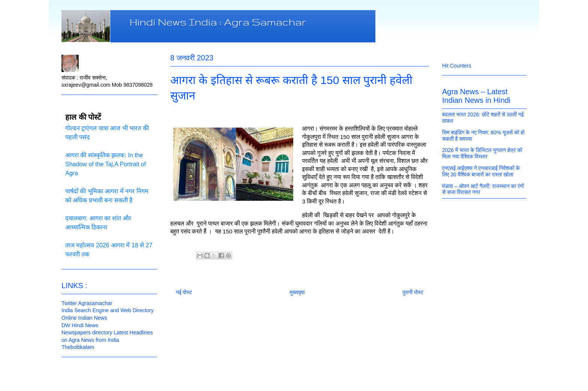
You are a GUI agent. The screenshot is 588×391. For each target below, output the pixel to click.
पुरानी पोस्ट (413, 292)
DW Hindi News (80, 325)
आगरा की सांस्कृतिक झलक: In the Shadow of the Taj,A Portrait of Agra (106, 164)
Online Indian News (84, 318)
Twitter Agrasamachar (87, 303)
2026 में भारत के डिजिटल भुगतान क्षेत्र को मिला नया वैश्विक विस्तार (482, 153)
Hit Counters (457, 66)
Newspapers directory (87, 332)
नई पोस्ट (184, 292)
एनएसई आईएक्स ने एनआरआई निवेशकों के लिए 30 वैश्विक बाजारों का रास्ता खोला (481, 171)
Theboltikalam (78, 347)
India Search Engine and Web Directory (108, 310)
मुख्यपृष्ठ (297, 292)
